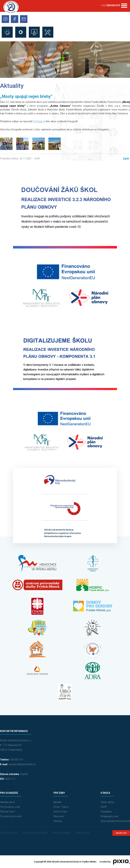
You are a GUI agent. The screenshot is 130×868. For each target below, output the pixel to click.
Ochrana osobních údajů (35, 833)
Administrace (83, 833)
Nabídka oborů (7, 802)
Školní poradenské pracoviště (115, 821)
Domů (13, 60)
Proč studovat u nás (10, 807)
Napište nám (121, 833)
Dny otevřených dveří (11, 816)
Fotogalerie (106, 812)
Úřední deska (107, 802)
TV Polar (38, 121)
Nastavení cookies (62, 833)
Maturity (58, 821)
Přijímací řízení (7, 812)
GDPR (104, 807)
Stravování (59, 816)
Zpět (126, 159)
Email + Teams (61, 807)
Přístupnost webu (9, 833)
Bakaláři (57, 802)
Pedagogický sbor (110, 816)
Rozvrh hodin (60, 812)
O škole (31, 60)
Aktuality (49, 60)
